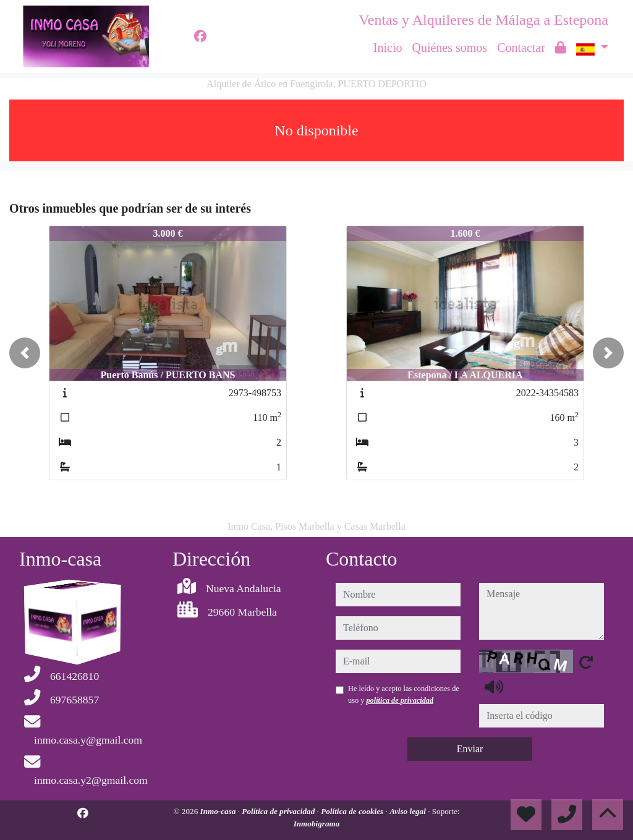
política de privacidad (400, 700)
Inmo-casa (219, 811)
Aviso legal (409, 811)
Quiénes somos (449, 48)
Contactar (521, 48)
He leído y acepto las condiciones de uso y (404, 694)
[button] (25, 353)
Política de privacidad (279, 811)
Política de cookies (353, 811)
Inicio (388, 48)
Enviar (470, 749)
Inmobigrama (317, 824)
